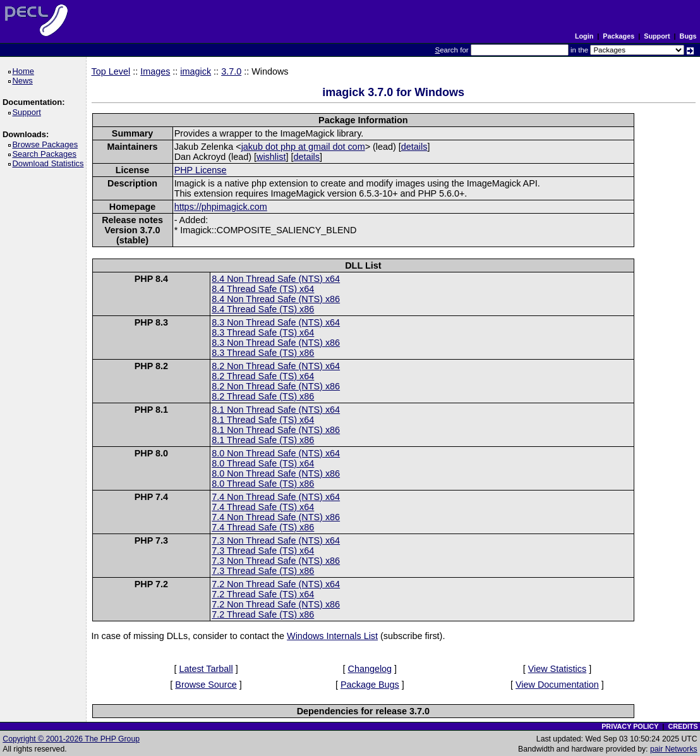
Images (155, 71)
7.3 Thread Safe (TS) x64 (263, 551)
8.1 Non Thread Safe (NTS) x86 (276, 430)
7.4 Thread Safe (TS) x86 (263, 527)
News (24, 81)
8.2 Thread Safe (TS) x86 (263, 396)
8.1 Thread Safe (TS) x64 (263, 420)
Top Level (111, 71)
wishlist (271, 157)
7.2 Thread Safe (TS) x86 (263, 614)
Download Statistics (50, 163)
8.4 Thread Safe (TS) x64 (263, 289)
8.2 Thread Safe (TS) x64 (263, 376)
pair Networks (674, 749)
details (414, 147)
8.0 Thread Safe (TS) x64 (263, 463)
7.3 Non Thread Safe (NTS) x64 (276, 540)
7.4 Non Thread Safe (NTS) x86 (276, 517)
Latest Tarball (206, 669)
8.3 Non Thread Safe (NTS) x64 (276, 322)
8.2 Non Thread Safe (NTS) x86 (276, 386)
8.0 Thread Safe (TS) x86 (263, 484)
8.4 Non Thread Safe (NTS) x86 (276, 299)
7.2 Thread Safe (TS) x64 (263, 594)
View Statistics (558, 669)
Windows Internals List (332, 636)
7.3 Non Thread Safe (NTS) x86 (276, 561)
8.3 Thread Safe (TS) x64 (263, 332)
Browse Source (206, 685)
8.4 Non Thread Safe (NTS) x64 (276, 279)
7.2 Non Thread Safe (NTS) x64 (276, 584)
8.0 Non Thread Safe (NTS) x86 (276, 473)
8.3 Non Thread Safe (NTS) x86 (276, 343)
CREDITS (683, 726)
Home (25, 71)
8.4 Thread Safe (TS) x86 (263, 309)
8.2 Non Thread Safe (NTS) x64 (276, 366)
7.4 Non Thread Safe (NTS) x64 (276, 497)
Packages (619, 36)
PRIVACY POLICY (630, 726)
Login (584, 36)
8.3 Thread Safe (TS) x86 (263, 353)
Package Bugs (370, 685)
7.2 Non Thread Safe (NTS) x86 (276, 604)
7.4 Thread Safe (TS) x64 (263, 507)
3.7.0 (231, 71)
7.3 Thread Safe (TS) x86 (263, 571)
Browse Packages (47, 144)
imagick (196, 71)
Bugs (688, 36)
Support (657, 36)
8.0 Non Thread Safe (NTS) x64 (276, 453)
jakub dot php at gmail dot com (303, 147)
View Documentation (557, 685)
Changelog (370, 669)
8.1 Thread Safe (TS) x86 (263, 440)
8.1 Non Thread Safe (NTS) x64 (276, 410)
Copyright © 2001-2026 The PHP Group (71, 739)
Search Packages (46, 154)
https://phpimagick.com (221, 207)
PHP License (201, 170)
